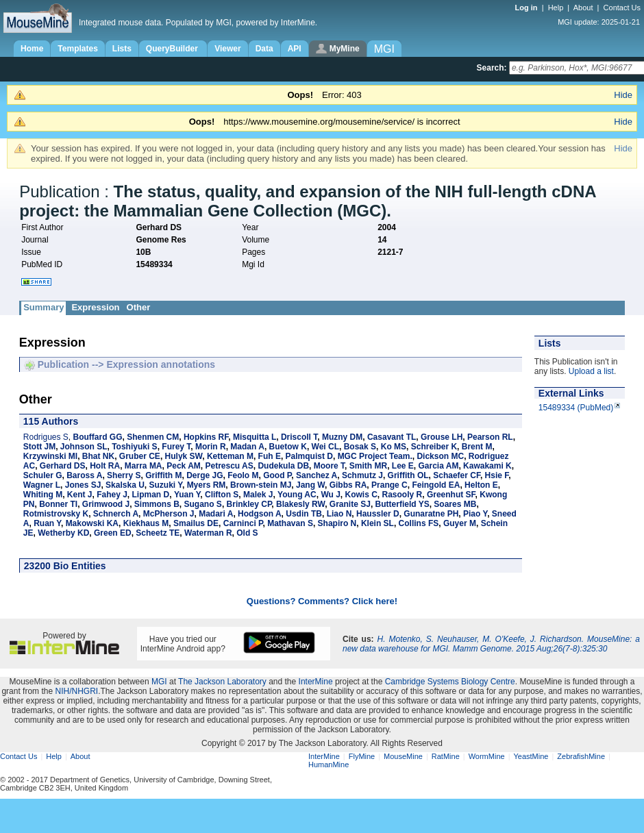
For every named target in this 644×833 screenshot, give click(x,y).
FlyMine (362, 756)
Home (32, 49)
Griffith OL (408, 475)
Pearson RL (490, 437)
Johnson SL (84, 447)
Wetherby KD (63, 533)
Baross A (84, 475)
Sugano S (203, 504)
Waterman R (208, 533)
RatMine (446, 756)
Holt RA (105, 466)
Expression (95, 307)
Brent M (477, 447)
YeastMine (531, 756)
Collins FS (419, 523)
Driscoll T (299, 437)
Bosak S (360, 447)
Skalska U (125, 485)
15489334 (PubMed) (576, 408)
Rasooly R (402, 495)
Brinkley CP (249, 504)
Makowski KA (92, 523)
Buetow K (288, 447)
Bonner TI (58, 504)
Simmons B (157, 504)
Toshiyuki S (134, 447)
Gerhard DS (63, 466)
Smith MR (368, 466)
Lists (122, 49)
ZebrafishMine (581, 756)
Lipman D (151, 495)
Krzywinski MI (50, 456)
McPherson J (169, 514)
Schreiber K (434, 447)
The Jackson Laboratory (222, 682)
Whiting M (43, 495)
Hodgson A (260, 514)
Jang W (310, 485)
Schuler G (43, 475)
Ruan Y (47, 523)
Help (556, 8)
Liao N (339, 514)
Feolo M (243, 475)
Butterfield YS (402, 504)
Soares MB (455, 504)
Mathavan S (290, 523)
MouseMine (403, 756)
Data (264, 49)
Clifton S (222, 495)
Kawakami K (487, 466)
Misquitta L (255, 437)
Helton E (481, 485)
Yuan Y (187, 495)
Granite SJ (350, 504)
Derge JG (205, 475)
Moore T (329, 466)
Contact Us (622, 8)
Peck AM (184, 466)
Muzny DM (342, 437)
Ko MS (394, 447)
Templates (77, 49)
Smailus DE (196, 523)
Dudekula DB (283, 466)
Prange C (389, 485)
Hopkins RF (206, 437)
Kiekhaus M (146, 523)
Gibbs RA (348, 485)
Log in (528, 8)
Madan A (247, 447)
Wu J (330, 495)
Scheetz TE (158, 533)
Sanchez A (317, 475)
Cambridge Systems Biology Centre (450, 682)
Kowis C (361, 495)
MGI (159, 682)
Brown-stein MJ (261, 485)
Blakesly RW (300, 504)
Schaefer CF (457, 475)
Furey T (176, 447)
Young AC (297, 495)
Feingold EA (436, 485)
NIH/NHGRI (76, 691)
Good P (277, 475)
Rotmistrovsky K (56, 514)
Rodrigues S (46, 437)
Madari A (216, 514)
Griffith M (163, 475)
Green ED (113, 533)
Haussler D (378, 514)
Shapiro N (337, 523)
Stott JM (39, 447)
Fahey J (112, 495)
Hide (623, 95)
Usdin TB (304, 514)
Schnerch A (116, 514)
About (583, 8)
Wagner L (42, 485)
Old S (247, 533)
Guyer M (460, 523)
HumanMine (329, 764)
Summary (44, 307)
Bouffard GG (98, 437)
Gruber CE (140, 456)
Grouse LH (442, 437)
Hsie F (497, 475)
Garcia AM (438, 466)
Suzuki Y (165, 485)
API (295, 49)
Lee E (403, 466)
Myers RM (207, 485)
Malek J (258, 495)
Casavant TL (392, 437)
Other (139, 307)
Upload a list (591, 371)
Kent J (80, 495)
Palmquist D (309, 456)
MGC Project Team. (375, 456)
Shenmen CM (153, 437)
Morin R (211, 447)
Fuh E (270, 456)
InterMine (316, 682)
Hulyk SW (184, 456)
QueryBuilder (173, 49)
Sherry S (124, 475)
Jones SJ (83, 485)
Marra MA (144, 466)
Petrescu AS (229, 466)
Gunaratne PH (431, 514)
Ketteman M (230, 456)
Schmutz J (362, 475)
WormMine (487, 756)
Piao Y (475, 514)
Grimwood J (106, 504)
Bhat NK (98, 456)
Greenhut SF (451, 495)
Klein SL (377, 523)
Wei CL (325, 447)
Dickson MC (440, 456)
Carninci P (243, 523)
